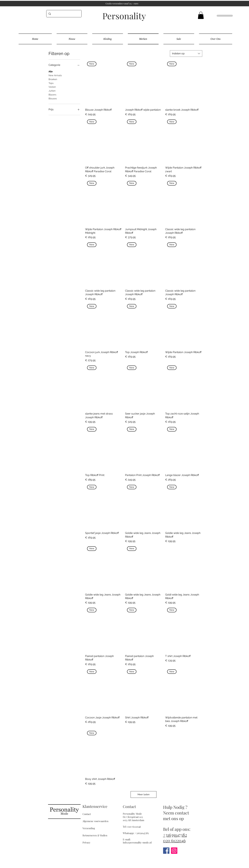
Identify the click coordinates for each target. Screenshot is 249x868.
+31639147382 (175, 835)
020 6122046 (174, 840)
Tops (51, 83)
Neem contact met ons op (176, 816)
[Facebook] (166, 851)
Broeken (53, 79)
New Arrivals (55, 75)
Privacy (86, 842)
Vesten (52, 87)
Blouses (53, 98)
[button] (201, 15)
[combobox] (186, 54)
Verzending (89, 828)
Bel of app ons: (177, 829)
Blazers (52, 94)
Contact (87, 814)
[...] (63, 14)
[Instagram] (174, 851)
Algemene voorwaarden (95, 821)
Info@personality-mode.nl (137, 842)
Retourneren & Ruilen (95, 835)
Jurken (52, 90)
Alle (51, 71)
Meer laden (144, 794)
